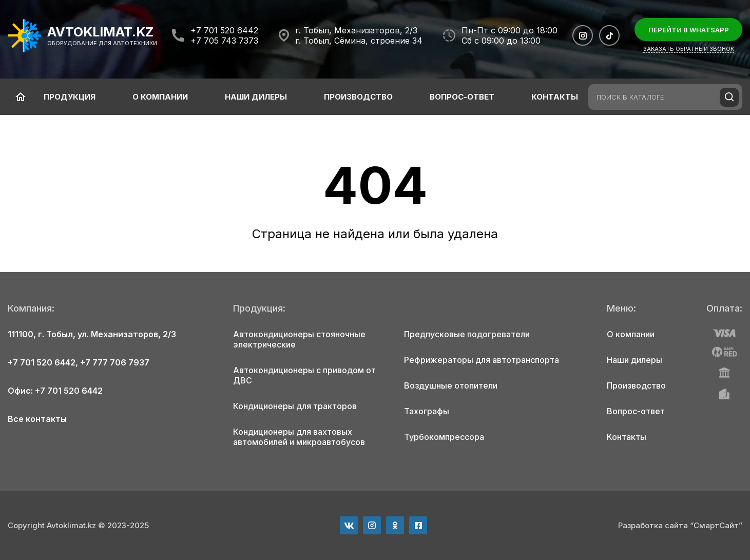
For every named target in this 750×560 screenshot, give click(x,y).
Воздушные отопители (451, 385)
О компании (160, 97)
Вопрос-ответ (462, 97)
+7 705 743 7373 (224, 41)
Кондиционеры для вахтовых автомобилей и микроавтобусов (299, 437)
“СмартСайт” (716, 525)
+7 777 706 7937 (115, 362)
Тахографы (427, 411)
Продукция (70, 97)
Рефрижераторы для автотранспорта (482, 360)
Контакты (555, 97)
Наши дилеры (256, 97)
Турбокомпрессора (444, 437)
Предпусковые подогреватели (467, 334)
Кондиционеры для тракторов (295, 406)
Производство (358, 97)
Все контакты (37, 419)
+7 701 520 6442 (224, 30)
